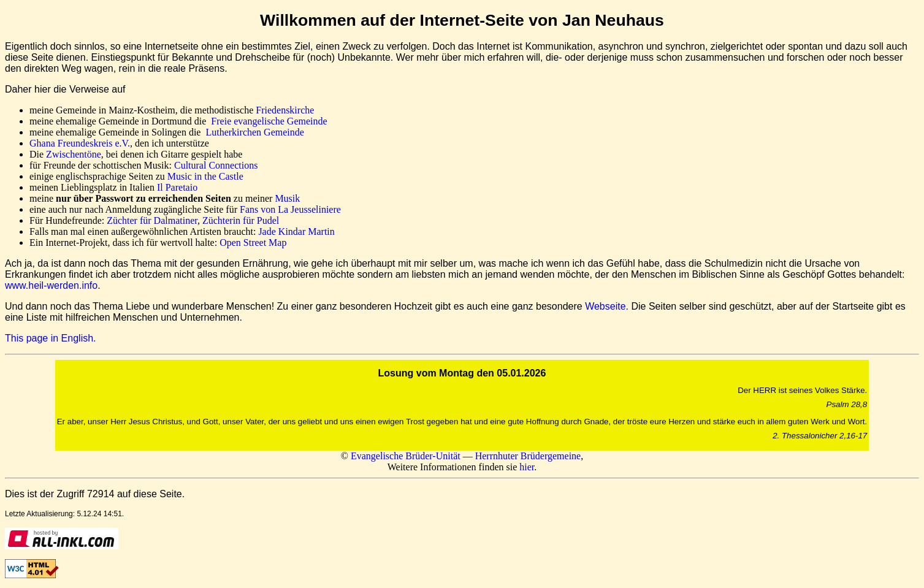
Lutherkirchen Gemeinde (254, 132)
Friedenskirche (285, 110)
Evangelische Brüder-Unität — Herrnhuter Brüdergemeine (466, 456)
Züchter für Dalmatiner (152, 220)
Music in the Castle (205, 176)
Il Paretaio (177, 187)
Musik (287, 198)
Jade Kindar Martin (296, 231)
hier (527, 467)
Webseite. (607, 306)
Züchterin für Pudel (241, 220)
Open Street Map (253, 242)
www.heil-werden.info (51, 285)
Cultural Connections (216, 165)
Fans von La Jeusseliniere (290, 209)
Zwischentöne (74, 154)
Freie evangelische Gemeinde (269, 121)
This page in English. (51, 338)
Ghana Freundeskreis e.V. (80, 143)
